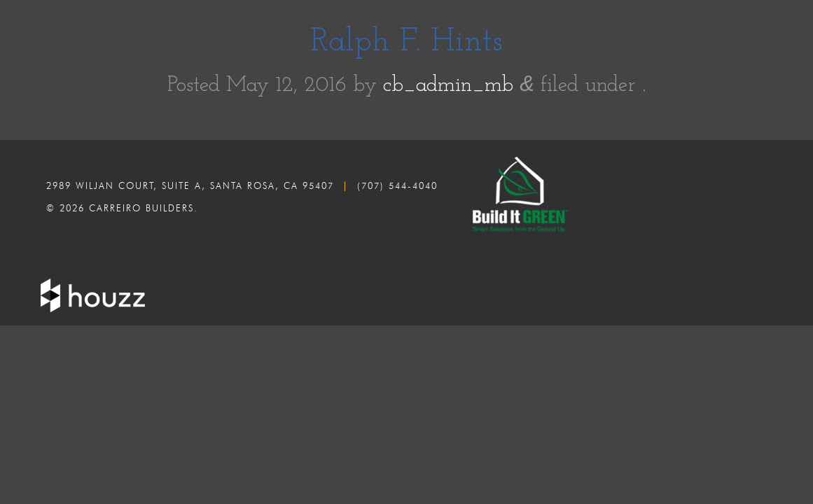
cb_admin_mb (448, 86)
